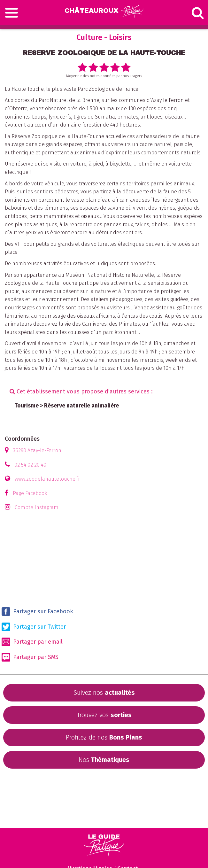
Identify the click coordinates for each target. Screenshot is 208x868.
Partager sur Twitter (34, 627)
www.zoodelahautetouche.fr (47, 479)
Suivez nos (104, 693)
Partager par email (32, 642)
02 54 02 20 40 (30, 465)
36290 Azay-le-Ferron (37, 450)
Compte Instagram (37, 507)
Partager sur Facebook (37, 612)
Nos (104, 760)
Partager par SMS (30, 657)
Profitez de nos (104, 737)
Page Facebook (30, 493)
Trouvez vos (104, 715)
